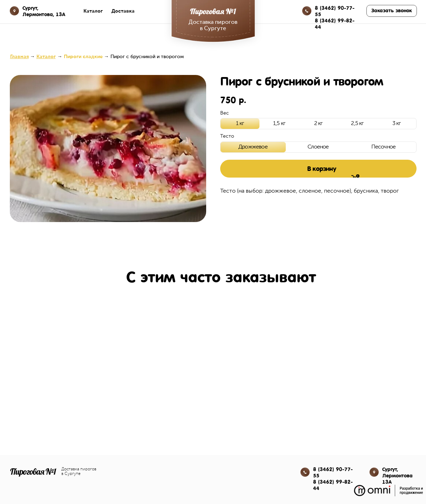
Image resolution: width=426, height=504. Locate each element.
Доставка (123, 11)
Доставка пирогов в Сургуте (79, 472)
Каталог (93, 11)
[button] (392, 11)
